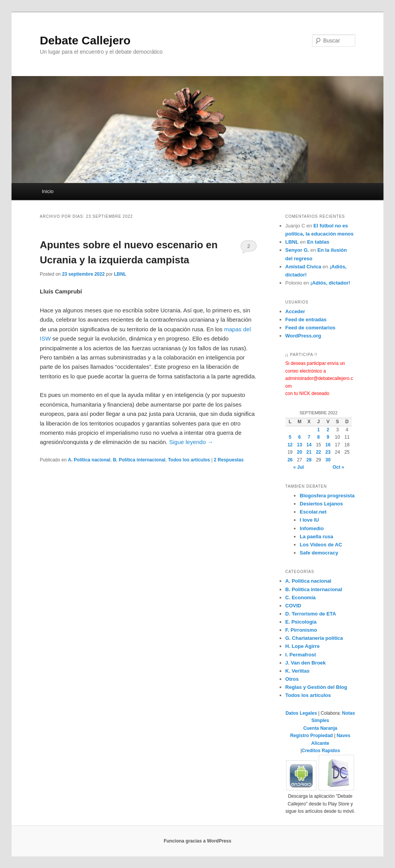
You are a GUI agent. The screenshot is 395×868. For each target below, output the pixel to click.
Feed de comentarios (311, 328)
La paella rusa (317, 537)
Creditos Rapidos (321, 751)
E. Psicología (301, 622)
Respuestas (229, 460)
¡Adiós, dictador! (330, 283)
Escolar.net (313, 512)
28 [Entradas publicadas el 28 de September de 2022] (309, 460)
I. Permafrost (301, 655)
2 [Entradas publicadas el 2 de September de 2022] (328, 430)
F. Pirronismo (301, 630)
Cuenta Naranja (320, 728)
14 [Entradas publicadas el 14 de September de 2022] (309, 445)
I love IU (309, 520)
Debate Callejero (85, 40)
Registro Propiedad (312, 736)
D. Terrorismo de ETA (311, 614)
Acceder (295, 311)
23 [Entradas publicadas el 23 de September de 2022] (328, 452)
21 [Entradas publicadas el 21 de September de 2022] (309, 452)
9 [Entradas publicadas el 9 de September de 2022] (328, 437)
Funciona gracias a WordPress (197, 841)
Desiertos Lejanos (321, 504)
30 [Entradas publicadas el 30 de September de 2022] (328, 460)
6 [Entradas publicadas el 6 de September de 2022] (300, 437)
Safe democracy (319, 553)
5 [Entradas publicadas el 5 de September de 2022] (290, 437)
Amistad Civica (303, 267)
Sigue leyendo (191, 442)
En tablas (318, 242)
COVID (293, 606)
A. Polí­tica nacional (89, 460)
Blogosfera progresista (327, 496)
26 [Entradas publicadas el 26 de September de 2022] (290, 460)
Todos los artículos (189, 460)
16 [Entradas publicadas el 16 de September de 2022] (328, 445)
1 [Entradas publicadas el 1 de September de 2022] (318, 430)
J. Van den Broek (306, 663)
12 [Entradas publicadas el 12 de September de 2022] (290, 445)
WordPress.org (303, 336)
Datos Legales (301, 713)
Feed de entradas (306, 320)
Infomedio (312, 528)
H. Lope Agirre (303, 646)
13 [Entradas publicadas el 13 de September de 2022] (300, 445)
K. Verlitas (298, 671)
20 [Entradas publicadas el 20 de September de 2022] (300, 452)
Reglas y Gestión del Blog (316, 687)
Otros (292, 679)
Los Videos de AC (321, 545)
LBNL (120, 274)
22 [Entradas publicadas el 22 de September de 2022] (318, 452)
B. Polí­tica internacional (139, 460)
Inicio (47, 191)
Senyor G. (297, 250)
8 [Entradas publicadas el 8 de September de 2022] (318, 437)
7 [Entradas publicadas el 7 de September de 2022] (309, 437)
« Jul (298, 467)
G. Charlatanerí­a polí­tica (314, 638)
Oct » (338, 467)
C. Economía (301, 598)
